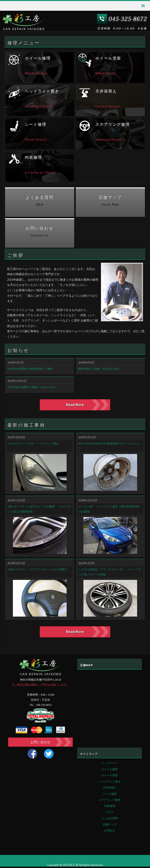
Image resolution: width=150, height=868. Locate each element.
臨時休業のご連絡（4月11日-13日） (100, 369)
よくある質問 (110, 819)
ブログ (110, 813)
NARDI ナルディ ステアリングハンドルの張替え (37, 570)
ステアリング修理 (110, 801)
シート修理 (110, 795)
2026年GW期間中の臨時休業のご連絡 (30, 369)
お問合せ (110, 832)
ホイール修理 (110, 771)
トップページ (110, 764)
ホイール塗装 (110, 777)
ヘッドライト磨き (110, 783)
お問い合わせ (40, 743)
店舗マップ (110, 826)
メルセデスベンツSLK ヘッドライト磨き (33, 444)
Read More (75, 405)
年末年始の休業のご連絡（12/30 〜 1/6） (32, 387)
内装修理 (110, 807)
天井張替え (110, 789)
